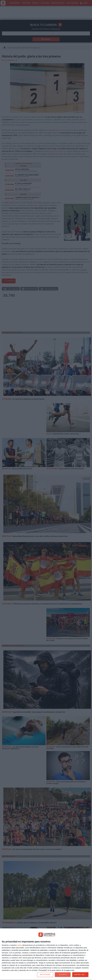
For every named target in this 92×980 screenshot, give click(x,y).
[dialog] (46, 954)
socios (20, 945)
